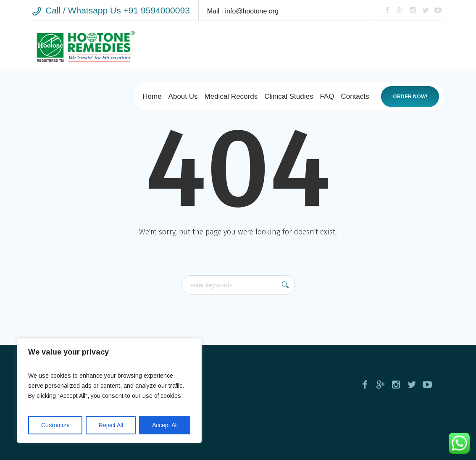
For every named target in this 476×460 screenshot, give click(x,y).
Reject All (111, 425)
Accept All (165, 425)
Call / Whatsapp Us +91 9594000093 (118, 10)
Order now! (410, 97)
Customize (55, 425)
